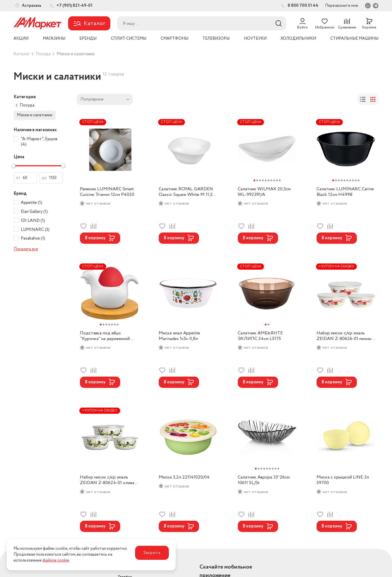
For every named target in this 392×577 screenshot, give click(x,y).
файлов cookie (56, 560)
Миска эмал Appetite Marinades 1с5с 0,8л (179, 336)
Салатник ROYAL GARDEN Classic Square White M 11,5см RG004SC (188, 192)
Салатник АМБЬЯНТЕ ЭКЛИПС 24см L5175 (260, 336)
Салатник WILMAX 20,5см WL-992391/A (264, 192)
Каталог (22, 54)
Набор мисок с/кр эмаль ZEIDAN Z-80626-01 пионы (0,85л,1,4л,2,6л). (344, 336)
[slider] (14, 166)
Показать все (26, 249)
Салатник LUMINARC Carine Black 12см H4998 (345, 192)
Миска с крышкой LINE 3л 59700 (343, 480)
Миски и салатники (35, 115)
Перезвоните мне (342, 6)
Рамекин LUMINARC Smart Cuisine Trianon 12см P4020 (107, 192)
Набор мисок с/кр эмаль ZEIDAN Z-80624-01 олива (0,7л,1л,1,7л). (107, 480)
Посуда (43, 54)
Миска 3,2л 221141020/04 (184, 477)
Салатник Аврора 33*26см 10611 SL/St (264, 480)
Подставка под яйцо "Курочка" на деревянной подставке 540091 (105, 336)
